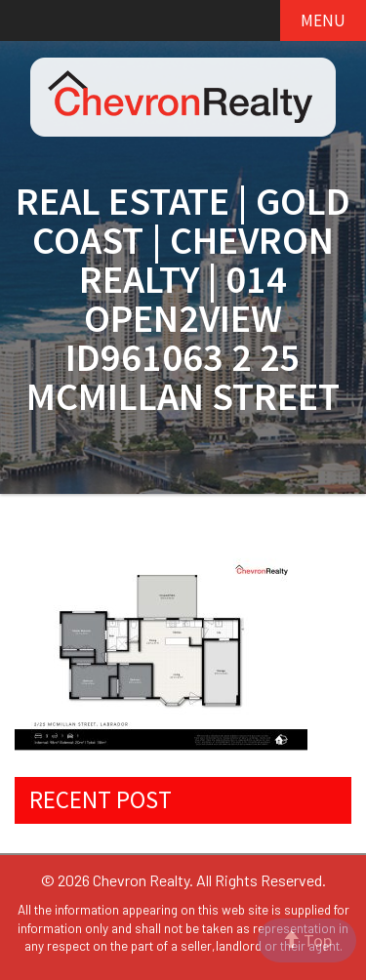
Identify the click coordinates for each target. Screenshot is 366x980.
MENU (323, 20)
